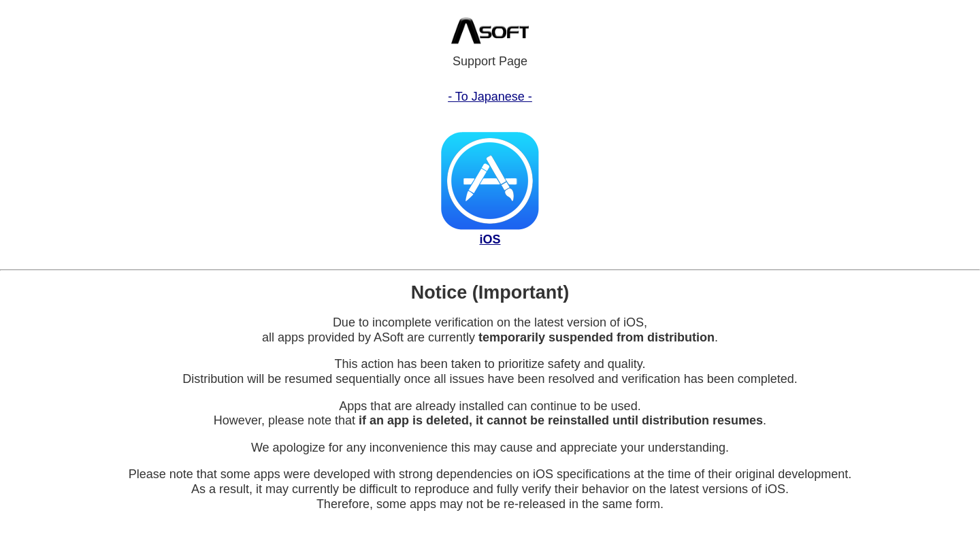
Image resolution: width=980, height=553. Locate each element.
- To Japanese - (490, 97)
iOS (490, 239)
